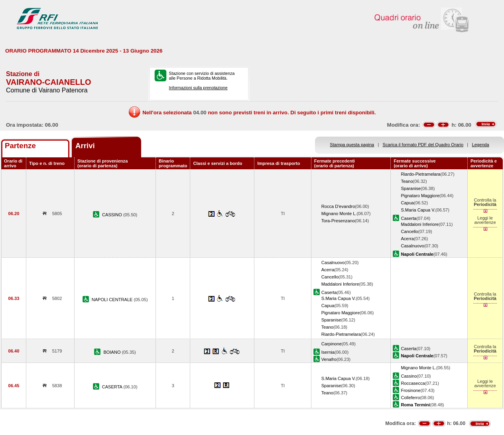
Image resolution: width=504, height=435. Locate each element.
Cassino (409, 376)
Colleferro (410, 398)
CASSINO (113, 215)
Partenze (20, 146)
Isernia (328, 352)
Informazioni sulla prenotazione (198, 88)
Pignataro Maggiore (420, 196)
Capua (407, 203)
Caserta (409, 218)
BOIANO (112, 352)
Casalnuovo (412, 246)
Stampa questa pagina (352, 145)
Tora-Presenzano (338, 221)
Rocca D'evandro (338, 206)
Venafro (329, 359)
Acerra (407, 239)
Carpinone (332, 344)
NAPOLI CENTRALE (113, 300)
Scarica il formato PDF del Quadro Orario (423, 145)
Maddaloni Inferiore (420, 224)
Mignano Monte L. (339, 214)
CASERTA (113, 387)
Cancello (409, 231)
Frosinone (410, 390)
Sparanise (411, 188)
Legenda (481, 145)
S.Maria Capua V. (418, 210)
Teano (407, 181)
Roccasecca (413, 383)
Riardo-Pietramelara (420, 174)
